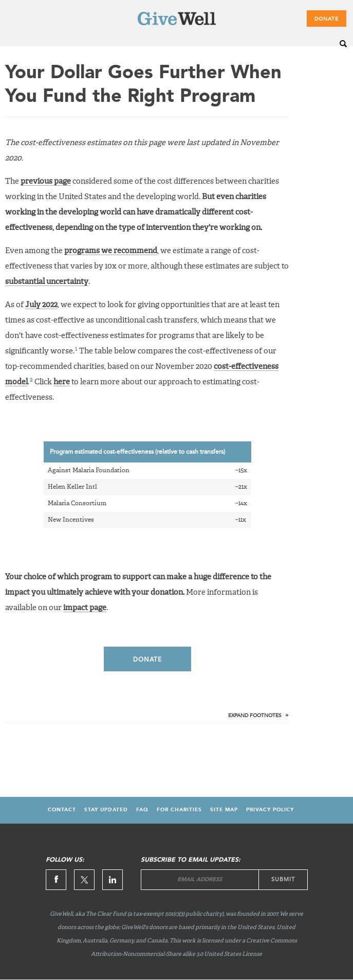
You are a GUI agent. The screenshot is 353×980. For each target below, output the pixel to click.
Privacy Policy (270, 810)
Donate (327, 19)
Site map (224, 810)
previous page (46, 181)
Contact (62, 810)
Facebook (56, 880)
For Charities (179, 810)
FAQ (142, 810)
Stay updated (106, 810)
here (62, 382)
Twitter (84, 880)
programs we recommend (111, 251)
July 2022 (41, 305)
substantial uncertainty (47, 282)
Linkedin (113, 880)
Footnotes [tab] (255, 716)
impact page (85, 608)
